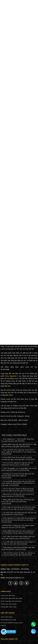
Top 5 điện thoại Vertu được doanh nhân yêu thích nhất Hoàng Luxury (18, 537)
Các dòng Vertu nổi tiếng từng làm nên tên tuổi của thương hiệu (19, 514)
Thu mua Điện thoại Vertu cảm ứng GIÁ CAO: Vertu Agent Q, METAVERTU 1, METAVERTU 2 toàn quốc (18, 483)
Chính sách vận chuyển (9, 604)
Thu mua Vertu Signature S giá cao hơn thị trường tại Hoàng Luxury (17, 464)
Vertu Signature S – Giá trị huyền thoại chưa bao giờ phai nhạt (18, 440)
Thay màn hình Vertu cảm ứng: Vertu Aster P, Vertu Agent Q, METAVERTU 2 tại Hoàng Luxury (19, 452)
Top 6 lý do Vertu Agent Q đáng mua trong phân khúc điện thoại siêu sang (18, 490)
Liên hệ (3, 625)
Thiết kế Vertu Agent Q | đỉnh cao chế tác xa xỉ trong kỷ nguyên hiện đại (18, 554)
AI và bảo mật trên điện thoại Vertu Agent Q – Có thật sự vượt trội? (19, 543)
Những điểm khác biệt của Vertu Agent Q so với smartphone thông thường (18, 532)
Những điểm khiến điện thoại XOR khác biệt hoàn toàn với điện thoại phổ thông (18, 502)
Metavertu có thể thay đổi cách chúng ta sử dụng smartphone (18, 495)
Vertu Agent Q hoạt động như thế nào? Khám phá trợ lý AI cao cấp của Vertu (18, 508)
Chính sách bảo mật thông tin (11, 601)
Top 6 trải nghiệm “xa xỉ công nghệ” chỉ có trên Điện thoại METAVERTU (19, 469)
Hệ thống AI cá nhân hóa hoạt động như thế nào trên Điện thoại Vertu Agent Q (18, 476)
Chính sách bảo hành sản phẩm (12, 598)
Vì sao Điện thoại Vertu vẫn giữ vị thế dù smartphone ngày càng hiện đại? (18, 458)
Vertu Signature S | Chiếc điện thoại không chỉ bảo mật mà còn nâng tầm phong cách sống (19, 520)
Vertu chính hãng (7, 617)
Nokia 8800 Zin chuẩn (8, 620)
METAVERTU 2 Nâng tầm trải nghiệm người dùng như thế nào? (18, 526)
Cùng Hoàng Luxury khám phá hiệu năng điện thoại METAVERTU (18, 548)
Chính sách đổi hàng (8, 595)
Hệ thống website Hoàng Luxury (12, 623)
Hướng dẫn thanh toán (8, 607)
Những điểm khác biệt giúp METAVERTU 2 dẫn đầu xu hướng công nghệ (19, 445)
